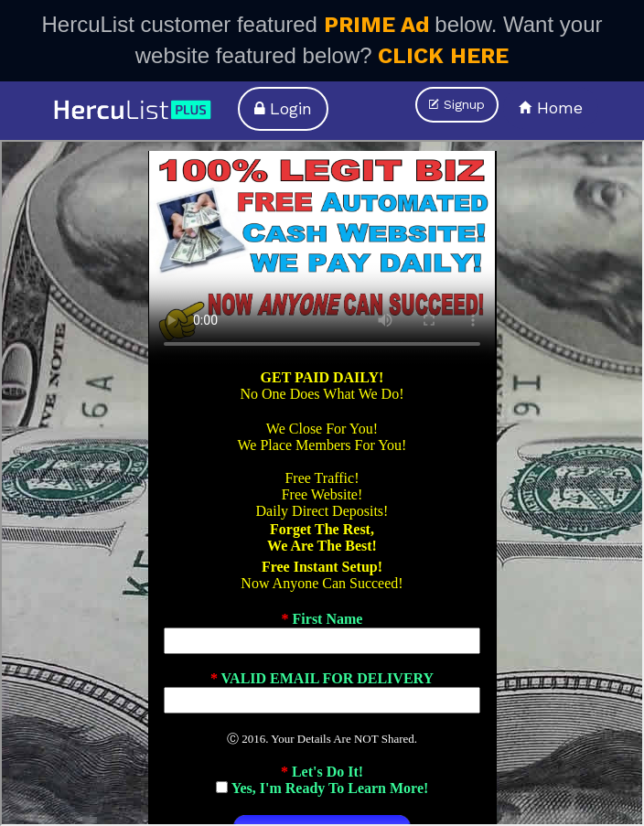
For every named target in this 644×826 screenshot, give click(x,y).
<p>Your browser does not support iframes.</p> (322, 483)
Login (283, 108)
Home (551, 107)
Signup (457, 104)
